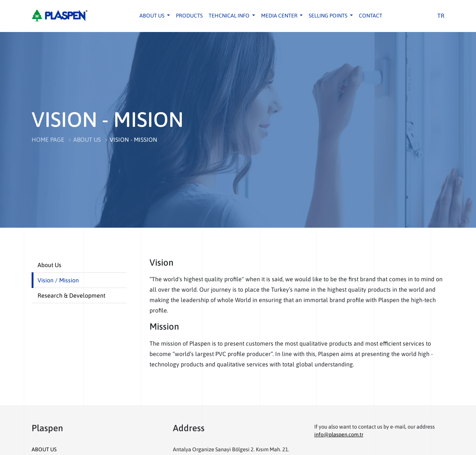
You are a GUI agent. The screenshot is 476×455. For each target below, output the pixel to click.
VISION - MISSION (134, 140)
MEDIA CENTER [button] (280, 16)
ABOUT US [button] (152, 16)
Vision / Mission (58, 280)
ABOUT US (87, 140)
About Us (49, 265)
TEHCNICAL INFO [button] (230, 16)
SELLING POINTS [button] (329, 16)
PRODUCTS (189, 16)
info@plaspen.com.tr (339, 435)
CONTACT (371, 16)
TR (441, 16)
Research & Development (71, 295)
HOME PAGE (48, 140)
